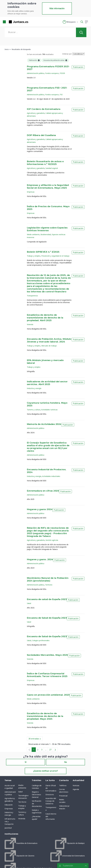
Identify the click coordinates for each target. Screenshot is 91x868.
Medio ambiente (33, 234)
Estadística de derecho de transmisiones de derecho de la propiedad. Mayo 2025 (45, 716)
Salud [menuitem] (20, 792)
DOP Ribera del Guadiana (41, 135)
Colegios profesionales (41, 640)
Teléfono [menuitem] (63, 785)
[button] (70, 22)
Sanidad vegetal (52, 168)
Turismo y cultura (34, 410)
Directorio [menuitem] (50, 794)
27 (51, 750)
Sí (26, 762)
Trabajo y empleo (34, 256)
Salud (29, 603)
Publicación (78, 67)
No (66, 762)
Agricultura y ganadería (36, 113)
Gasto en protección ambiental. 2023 (48, 695)
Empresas (31, 192)
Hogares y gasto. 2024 (40, 560)
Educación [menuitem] (9, 805)
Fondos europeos (52, 73)
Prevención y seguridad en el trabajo (55, 256)
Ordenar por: (67, 54)
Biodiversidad (46, 234)
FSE (61, 95)
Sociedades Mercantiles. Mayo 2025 (47, 655)
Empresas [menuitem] (9, 809)
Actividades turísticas (49, 410)
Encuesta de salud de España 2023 (47, 599)
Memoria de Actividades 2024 (44, 424)
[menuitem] (21, 843)
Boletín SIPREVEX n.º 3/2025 (43, 252)
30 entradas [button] (36, 739)
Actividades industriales (51, 476)
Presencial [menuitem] (63, 796)
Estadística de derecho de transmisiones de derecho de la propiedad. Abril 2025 (45, 318)
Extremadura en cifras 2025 (43, 491)
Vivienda (30, 324)
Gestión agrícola (52, 540)
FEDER (62, 73)
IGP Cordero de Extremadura (44, 109)
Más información (57, 8)
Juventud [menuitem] (8, 828)
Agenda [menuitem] (76, 789)
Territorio (49, 585)
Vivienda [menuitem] (22, 819)
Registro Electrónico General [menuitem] (36, 794)
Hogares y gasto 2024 (40, 509)
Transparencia (32, 296)
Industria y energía (34, 388)
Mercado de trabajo (49, 346)
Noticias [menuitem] (76, 785)
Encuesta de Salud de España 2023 (47, 618)
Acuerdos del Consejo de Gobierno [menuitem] (51, 801)
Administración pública (36, 73)
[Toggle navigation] (32, 22)
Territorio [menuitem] (22, 802)
